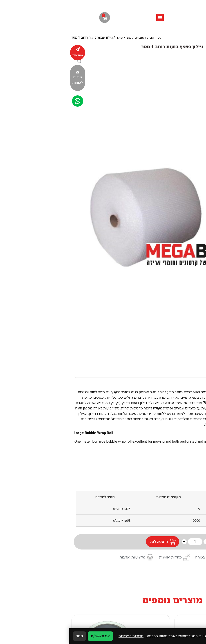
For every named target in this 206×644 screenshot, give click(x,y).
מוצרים (70, 37)
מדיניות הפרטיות (62, 636)
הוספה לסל (89, 542)
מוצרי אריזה (54, 37)
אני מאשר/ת (31, 636)
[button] (91, 18)
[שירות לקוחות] (8, 72)
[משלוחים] (8, 50)
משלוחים (8, 55)
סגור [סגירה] (10, 636)
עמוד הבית (85, 37)
